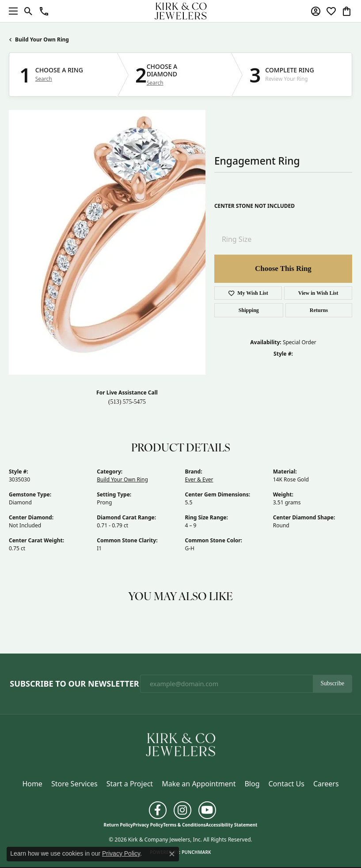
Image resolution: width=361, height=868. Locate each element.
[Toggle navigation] (11, 11)
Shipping (249, 310)
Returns (319, 310)
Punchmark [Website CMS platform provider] (196, 852)
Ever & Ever (199, 479)
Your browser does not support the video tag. (141, 242)
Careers (326, 784)
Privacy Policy (148, 825)
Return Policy (118, 825)
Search (44, 79)
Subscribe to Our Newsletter (74, 684)
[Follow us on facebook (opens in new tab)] (158, 810)
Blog (252, 784)
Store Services (74, 784)
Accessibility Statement (232, 825)
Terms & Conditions (184, 825)
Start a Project (130, 784)
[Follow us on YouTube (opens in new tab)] (207, 810)
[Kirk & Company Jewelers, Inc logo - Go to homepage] (181, 11)
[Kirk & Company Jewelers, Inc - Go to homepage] (181, 744)
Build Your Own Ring (42, 39)
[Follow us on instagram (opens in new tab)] (182, 810)
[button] (28, 11)
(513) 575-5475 (127, 402)
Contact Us (286, 784)
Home (32, 784)
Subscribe (332, 683)
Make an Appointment (199, 784)
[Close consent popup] (172, 854)
